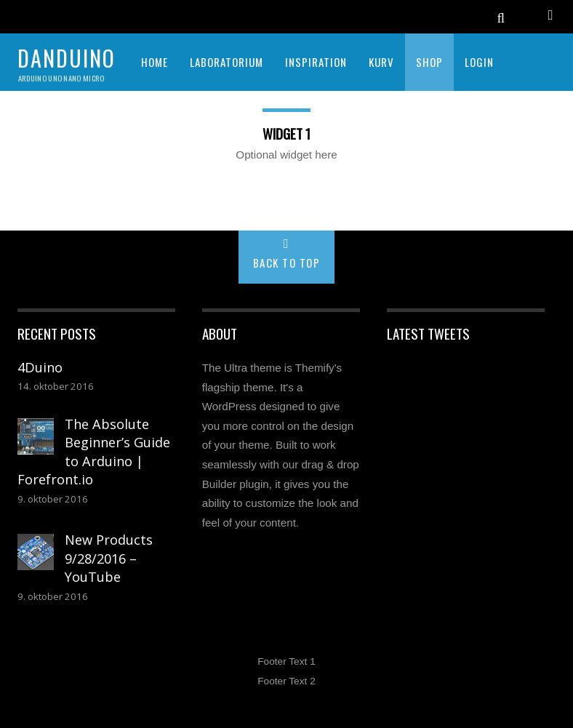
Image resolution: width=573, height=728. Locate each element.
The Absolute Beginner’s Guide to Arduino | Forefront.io (94, 452)
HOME (155, 62)
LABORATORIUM (227, 62)
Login (479, 62)
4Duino (40, 367)
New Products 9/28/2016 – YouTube (109, 558)
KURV (381, 62)
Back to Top (287, 263)
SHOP (429, 62)
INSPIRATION (316, 62)
